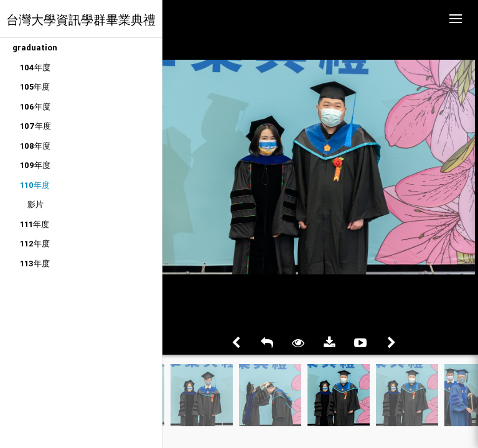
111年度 (35, 224)
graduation (35, 48)
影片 (35, 204)
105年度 (35, 87)
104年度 (35, 68)
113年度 (35, 264)
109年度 (35, 165)
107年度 (35, 126)
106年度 (35, 107)
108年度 (35, 146)
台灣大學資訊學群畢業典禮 (81, 20)
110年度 (35, 185)
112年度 (35, 244)
